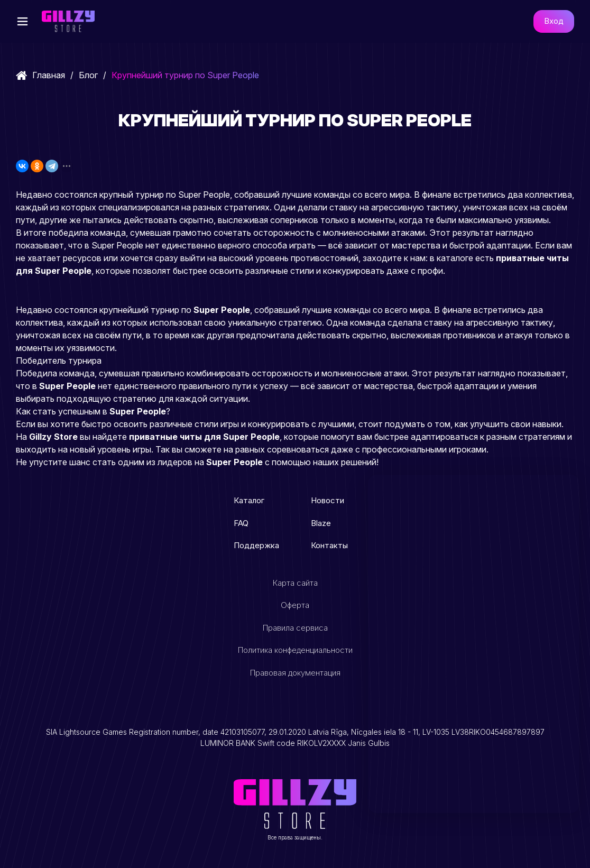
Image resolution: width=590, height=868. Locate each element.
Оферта (295, 605)
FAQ (241, 523)
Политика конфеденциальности (295, 650)
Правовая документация (295, 673)
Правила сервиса (295, 628)
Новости (328, 500)
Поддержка (256, 545)
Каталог (249, 500)
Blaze (321, 523)
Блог (88, 75)
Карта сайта (295, 583)
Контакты (329, 545)
